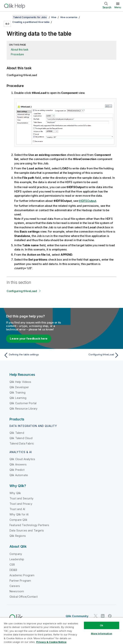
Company (16, 554)
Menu (118, 7)
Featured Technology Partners (29, 525)
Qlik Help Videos (20, 382)
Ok (102, 625)
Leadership (17, 559)
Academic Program (22, 575)
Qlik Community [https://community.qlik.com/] (77, 616)
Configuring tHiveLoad (22, 291)
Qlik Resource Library (23, 409)
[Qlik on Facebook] (110, 616)
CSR (12, 565)
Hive (54, 17)
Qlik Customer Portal (23, 403)
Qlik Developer (19, 387)
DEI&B (13, 570)
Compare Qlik (18, 520)
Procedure (17, 54)
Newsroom (17, 591)
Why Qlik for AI (19, 514)
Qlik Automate (19, 475)
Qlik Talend (17, 433)
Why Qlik (15, 493)
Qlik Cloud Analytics (22, 459)
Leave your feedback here (29, 339)
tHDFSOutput (87, 201)
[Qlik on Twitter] (96, 616)
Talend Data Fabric (22, 443)
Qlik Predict (17, 470)
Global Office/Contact (24, 597)
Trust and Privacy (21, 504)
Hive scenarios (69, 17)
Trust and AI (17, 509)
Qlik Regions (18, 536)
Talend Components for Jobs (30, 17)
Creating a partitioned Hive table (31, 22)
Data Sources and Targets (27, 530)
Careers (15, 586)
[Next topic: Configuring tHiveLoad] (91, 355)
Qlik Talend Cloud (21, 438)
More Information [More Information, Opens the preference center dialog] (102, 634)
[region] (61, 631)
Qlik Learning (18, 398)
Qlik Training (17, 392)
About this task (20, 50)
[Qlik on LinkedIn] (103, 616)
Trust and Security (21, 498)
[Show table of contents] (8, 17)
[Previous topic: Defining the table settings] (32, 355)
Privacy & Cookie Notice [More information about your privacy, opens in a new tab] (51, 642)
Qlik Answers (18, 464)
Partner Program (20, 581)
